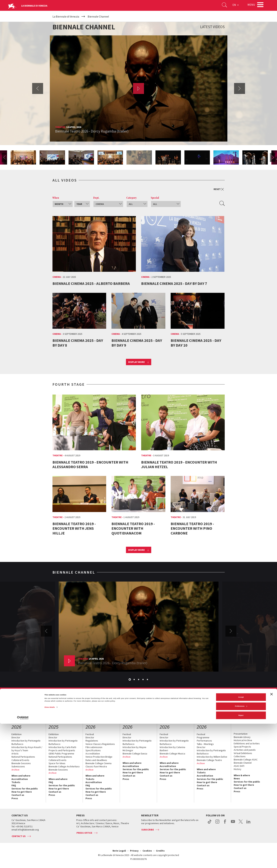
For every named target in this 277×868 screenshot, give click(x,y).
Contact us (223, 702)
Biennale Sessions (21, 763)
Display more (136, 362)
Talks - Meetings (205, 744)
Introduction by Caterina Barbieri (172, 749)
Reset (219, 189)
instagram (217, 823)
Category (132, 198)
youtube (233, 823)
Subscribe (148, 830)
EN (233, 6)
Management (75, 702)
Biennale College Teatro (209, 760)
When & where (242, 775)
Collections (240, 756)
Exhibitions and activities (247, 743)
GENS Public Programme (61, 754)
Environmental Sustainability (161, 702)
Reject (241, 860)
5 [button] (148, 680)
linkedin (248, 823)
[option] (139, 88)
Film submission (94, 747)
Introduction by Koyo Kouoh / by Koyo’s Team (27, 749)
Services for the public (25, 789)
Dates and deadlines (96, 760)
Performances (204, 741)
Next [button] (240, 88)
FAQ (14, 785)
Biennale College (206, 702)
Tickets (16, 782)
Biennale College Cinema (98, 763)
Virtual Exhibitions (243, 753)
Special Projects (242, 747)
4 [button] (143, 680)
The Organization (57, 702)
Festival (90, 734)
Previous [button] (38, 88)
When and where (21, 776)
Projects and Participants (62, 750)
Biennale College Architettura (64, 766)
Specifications (93, 750)
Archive (15, 770)
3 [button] (139, 680)
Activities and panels (245, 750)
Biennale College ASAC (246, 760)
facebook (225, 823)
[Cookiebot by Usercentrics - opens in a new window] (23, 862)
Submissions (18, 766)
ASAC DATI (239, 766)
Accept (241, 841)
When (56, 198)
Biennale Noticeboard (132, 702)
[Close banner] (272, 838)
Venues (99, 702)
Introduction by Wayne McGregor (134, 749)
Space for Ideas (57, 763)
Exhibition (17, 734)
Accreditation (20, 779)
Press (15, 798)
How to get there (22, 792)
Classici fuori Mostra (96, 766)
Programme (203, 737)
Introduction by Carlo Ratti (62, 747)
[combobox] (63, 204)
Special (155, 198)
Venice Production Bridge (99, 757)
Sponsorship (112, 702)
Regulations (92, 741)
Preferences (241, 850)
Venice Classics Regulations (100, 744)
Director (16, 737)
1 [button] (130, 680)
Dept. (96, 198)
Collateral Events (20, 760)
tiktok (210, 823)
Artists (15, 754)
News (237, 778)
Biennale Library (242, 737)
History (89, 702)
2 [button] (134, 680)
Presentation (241, 734)
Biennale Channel (243, 763)
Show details (50, 852)
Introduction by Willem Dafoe (212, 757)
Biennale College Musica (172, 754)
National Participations (23, 757)
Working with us (187, 702)
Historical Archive (243, 740)
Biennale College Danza (135, 754)
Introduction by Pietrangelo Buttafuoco (26, 742)
